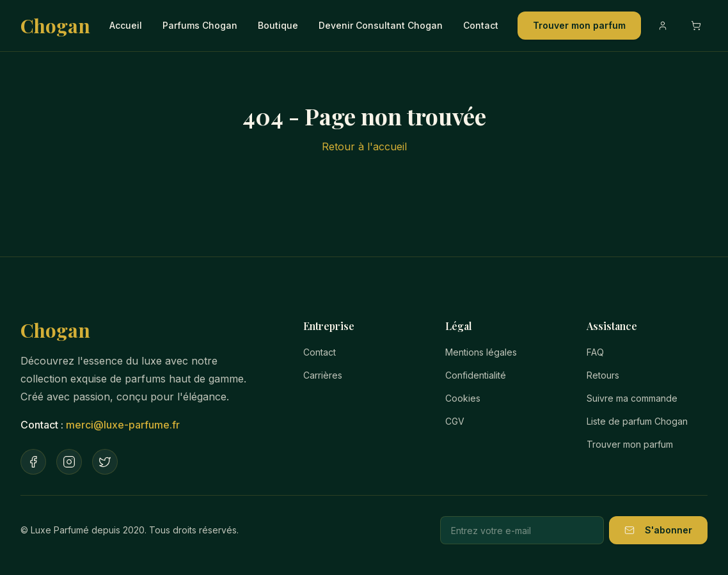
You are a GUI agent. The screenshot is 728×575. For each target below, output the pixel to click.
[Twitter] (105, 462)
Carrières (323, 375)
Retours (603, 375)
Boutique (278, 25)
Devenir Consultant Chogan (381, 25)
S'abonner (658, 530)
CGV (455, 421)
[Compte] (663, 26)
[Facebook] (33, 462)
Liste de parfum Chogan (637, 421)
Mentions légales (481, 352)
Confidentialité (476, 375)
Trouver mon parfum (579, 25)
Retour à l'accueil (364, 146)
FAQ (595, 352)
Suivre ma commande (632, 398)
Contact (481, 25)
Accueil (126, 25)
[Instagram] (69, 462)
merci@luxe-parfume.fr (123, 425)
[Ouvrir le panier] (696, 26)
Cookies (463, 398)
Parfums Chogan (200, 25)
